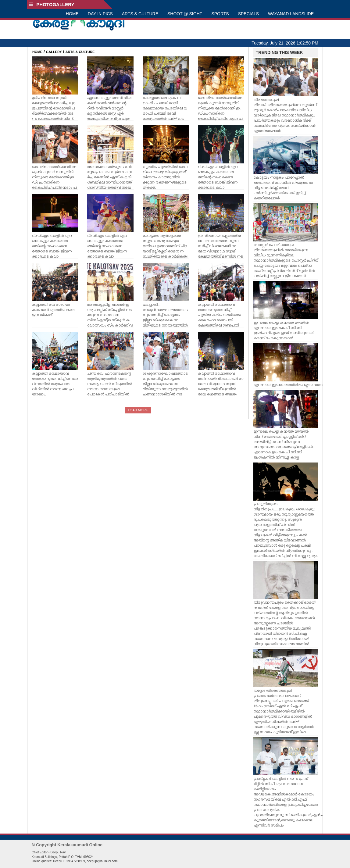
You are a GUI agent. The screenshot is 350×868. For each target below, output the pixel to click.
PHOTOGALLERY (52, 4)
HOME (72, 14)
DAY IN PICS (100, 14)
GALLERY (54, 52)
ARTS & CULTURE (140, 14)
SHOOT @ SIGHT (185, 14)
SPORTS (220, 14)
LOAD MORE (138, 410)
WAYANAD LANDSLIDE (291, 14)
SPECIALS (248, 14)
